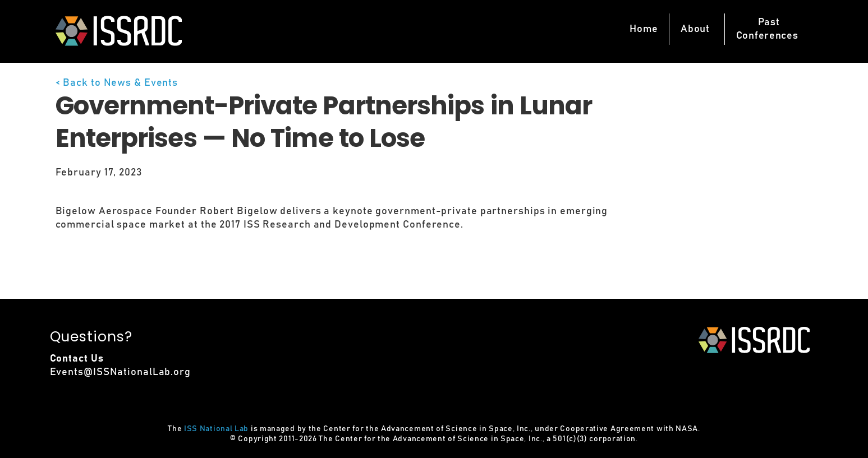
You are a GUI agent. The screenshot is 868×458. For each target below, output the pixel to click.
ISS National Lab (216, 429)
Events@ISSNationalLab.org (121, 372)
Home (644, 29)
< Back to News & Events (117, 83)
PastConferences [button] (767, 29)
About (695, 29)
